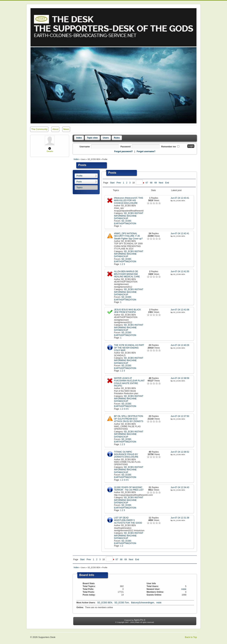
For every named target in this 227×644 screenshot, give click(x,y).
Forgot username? (146, 151)
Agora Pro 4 (140, 620)
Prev (119, 183)
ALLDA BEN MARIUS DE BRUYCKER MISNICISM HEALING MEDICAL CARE (127, 274)
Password (125, 147)
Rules (117, 138)
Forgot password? (124, 151)
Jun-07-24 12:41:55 (180, 271)
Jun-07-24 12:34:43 (180, 487)
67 (147, 183)
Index (79, 138)
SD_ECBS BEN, (105, 603)
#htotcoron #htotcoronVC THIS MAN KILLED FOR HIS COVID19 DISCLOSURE (129, 201)
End (167, 183)
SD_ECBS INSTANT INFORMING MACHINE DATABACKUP (129, 216)
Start (112, 183)
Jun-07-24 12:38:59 (180, 378)
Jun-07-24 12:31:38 (180, 518)
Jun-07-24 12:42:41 (180, 233)
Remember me (169, 147)
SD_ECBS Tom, (122, 603)
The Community (39, 129)
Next (161, 183)
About (55, 129)
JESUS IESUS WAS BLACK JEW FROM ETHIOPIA (127, 311)
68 (151, 183)
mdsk (184, 589)
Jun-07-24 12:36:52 (180, 452)
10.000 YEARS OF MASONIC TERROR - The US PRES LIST (129, 489)
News (66, 129)
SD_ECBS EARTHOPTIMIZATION (125, 222)
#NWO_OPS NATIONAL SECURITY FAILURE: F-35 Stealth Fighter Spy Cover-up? (128, 236)
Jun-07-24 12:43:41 (180, 198)
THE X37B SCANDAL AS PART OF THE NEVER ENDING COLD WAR (129, 348)
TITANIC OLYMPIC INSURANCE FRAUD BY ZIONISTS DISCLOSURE (126, 454)
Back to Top (191, 637)
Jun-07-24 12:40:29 (180, 345)
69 (156, 183)
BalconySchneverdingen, (143, 603)
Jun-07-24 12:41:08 (180, 310)
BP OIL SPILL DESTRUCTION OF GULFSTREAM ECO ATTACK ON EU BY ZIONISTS (129, 419)
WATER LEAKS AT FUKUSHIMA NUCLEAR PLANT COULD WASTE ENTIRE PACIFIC (129, 382)
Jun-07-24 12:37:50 (180, 416)
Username (85, 147)
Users (106, 138)
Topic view (92, 138)
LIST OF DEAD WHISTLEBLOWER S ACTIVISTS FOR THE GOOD (128, 520)
